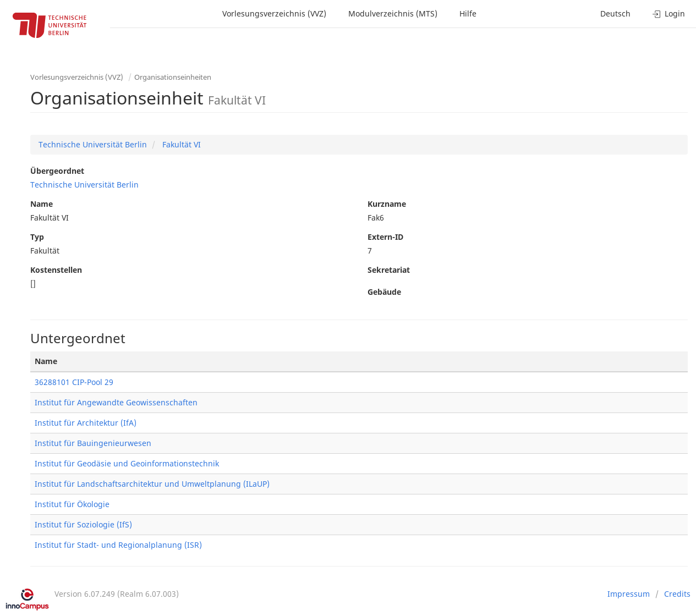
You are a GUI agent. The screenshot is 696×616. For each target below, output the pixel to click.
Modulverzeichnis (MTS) (393, 13)
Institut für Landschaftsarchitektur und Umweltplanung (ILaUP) (152, 484)
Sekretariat (389, 270)
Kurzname (387, 204)
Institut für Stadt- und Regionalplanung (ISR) (118, 545)
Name (42, 204)
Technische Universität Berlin (93, 144)
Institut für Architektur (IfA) (86, 423)
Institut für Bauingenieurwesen (93, 443)
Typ (37, 237)
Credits (677, 594)
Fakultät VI (180, 144)
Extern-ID (385, 237)
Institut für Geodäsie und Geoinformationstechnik (127, 463)
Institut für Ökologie (72, 504)
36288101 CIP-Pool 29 (74, 382)
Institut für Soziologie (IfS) (83, 524)
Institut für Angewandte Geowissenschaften (116, 402)
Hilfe (468, 13)
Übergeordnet (57, 171)
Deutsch (615, 13)
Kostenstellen (56, 270)
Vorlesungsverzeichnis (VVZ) (274, 13)
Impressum (629, 594)
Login (669, 13)
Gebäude (384, 292)
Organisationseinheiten (173, 77)
